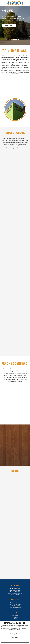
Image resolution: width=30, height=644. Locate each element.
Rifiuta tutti (15, 637)
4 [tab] (18, 40)
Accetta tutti (15, 641)
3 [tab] (16, 40)
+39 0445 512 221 (16, 606)
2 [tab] (14, 40)
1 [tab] (12, 40)
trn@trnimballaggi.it (17, 607)
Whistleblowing (15, 620)
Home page (15, 616)
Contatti (15, 619)
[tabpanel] (15, 25)
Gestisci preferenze (15, 634)
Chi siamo (15, 617)
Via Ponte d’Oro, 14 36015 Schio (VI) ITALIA (15, 604)
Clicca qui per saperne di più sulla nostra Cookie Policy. (19, 629)
